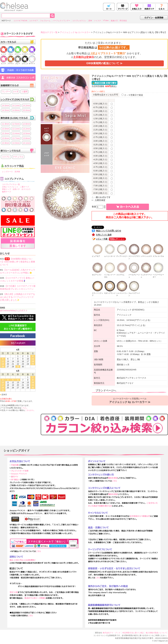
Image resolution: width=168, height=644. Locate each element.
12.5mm (16, 124)
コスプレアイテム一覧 (11, 184)
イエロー (25, 53)
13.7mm (16, 138)
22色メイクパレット (10, 187)
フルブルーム (45, 21)
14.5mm (6, 110)
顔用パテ (16, 189)
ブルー (11, 53)
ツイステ (97, 21)
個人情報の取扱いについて (156, 633)
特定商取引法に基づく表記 (133, 633)
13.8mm (26, 138)
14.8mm (16, 110)
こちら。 (25, 408)
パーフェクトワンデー (61, 21)
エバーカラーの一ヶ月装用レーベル (130, 400)
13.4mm (16, 133)
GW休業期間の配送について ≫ (104, 63)
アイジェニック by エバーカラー (75, 32)
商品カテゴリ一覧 (49, 32)
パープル (32, 53)
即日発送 (123, 21)
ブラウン (11, 62)
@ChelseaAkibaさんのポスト (14, 310)
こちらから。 (30, 410)
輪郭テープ (7, 192)
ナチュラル (18, 157)
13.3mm (6, 133)
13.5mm (26, 133)
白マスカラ (26, 189)
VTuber (106, 20)
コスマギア (34, 21)
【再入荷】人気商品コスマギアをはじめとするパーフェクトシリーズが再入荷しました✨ (18, 297)
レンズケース (7, 172)
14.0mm (6, 106)
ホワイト (32, 62)
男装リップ (7, 189)
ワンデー (6, 92)
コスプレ (6, 157)
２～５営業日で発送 (132, 95)
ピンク (4, 62)
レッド (4, 53)
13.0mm (6, 129)
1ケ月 (16, 92)
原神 (90, 21)
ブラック (25, 63)
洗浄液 (17, 172)
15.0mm (26, 110)
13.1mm (16, 129)
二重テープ (24, 187)
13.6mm (6, 138)
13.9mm (6, 143)
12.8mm (26, 124)
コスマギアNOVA (20, 21)
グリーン (18, 53)
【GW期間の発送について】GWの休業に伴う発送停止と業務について (18, 262)
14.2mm (26, 106)
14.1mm (16, 106)
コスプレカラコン (79, 21)
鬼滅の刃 (114, 21)
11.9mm (6, 124)
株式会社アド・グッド (112, 633)
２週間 (24, 92)
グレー (18, 63)
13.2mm (26, 129)
